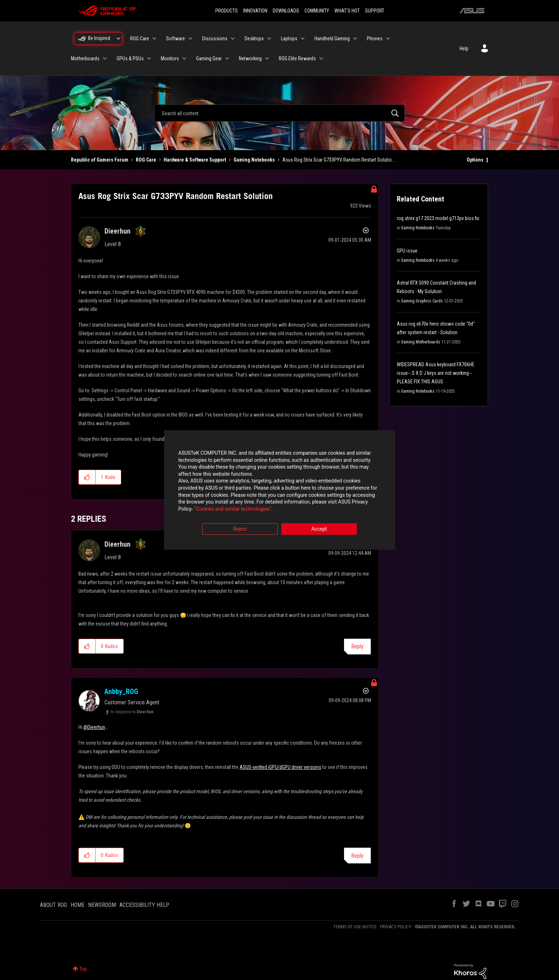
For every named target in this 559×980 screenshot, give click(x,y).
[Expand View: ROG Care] (154, 39)
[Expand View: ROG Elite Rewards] (321, 58)
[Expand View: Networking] (267, 58)
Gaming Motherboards (421, 342)
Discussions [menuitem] (215, 39)
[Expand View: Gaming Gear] (227, 58)
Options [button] (475, 160)
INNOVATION (255, 11)
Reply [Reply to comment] (357, 646)
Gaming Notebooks (254, 160)
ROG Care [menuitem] (140, 39)
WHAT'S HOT (347, 11)
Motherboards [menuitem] (85, 58)
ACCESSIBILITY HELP (144, 905)
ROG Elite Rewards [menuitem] (297, 58)
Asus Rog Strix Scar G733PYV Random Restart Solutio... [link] (339, 160)
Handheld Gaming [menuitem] (332, 39)
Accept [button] (319, 530)
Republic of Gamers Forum (100, 160)
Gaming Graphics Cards (422, 301)
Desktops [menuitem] (254, 39)
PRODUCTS (227, 11)
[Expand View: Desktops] (269, 39)
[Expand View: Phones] (388, 39)
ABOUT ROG (53, 905)
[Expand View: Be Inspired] (118, 39)
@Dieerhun (94, 727)
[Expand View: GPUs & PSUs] (149, 58)
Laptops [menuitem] (289, 39)
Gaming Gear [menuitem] (209, 58)
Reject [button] (240, 530)
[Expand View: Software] (190, 39)
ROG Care (146, 160)
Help (464, 49)
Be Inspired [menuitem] (99, 38)
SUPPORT (375, 11)
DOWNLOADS (286, 11)
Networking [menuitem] (250, 58)
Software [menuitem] (176, 39)
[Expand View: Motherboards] (105, 58)
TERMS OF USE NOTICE (355, 927)
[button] (87, 477)
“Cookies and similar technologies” (233, 509)
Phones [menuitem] (375, 39)
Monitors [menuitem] (170, 58)
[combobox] (279, 113)
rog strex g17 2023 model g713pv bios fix (438, 218)
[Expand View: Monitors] (184, 58)
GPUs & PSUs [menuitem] (130, 58)
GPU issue (407, 251)
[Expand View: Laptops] (303, 39)
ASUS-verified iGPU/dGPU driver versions (280, 767)
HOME (78, 905)
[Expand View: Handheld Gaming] (355, 39)
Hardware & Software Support (195, 160)
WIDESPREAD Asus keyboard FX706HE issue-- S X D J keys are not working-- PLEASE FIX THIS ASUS (436, 373)
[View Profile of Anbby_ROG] (121, 691)
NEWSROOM (102, 905)
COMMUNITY (317, 11)
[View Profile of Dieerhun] (117, 231)
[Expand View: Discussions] (233, 39)
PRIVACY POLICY (396, 927)
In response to (132, 712)
